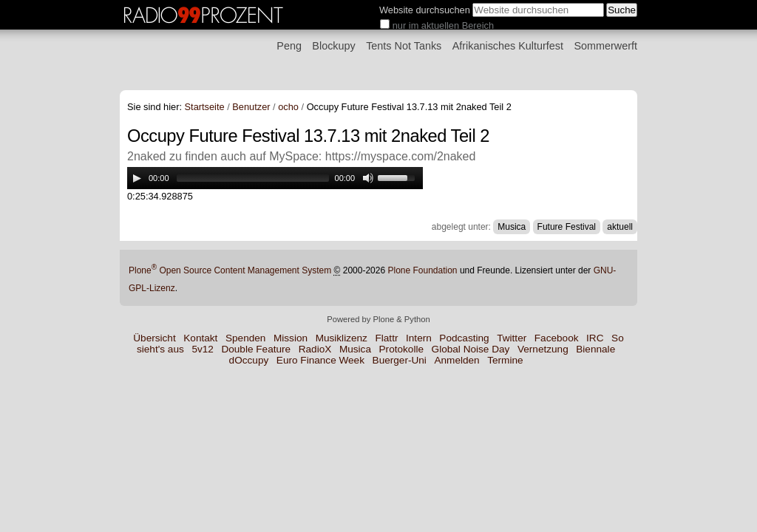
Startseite (205, 107)
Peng (289, 46)
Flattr (386, 338)
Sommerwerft (605, 46)
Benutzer (251, 107)
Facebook (557, 338)
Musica (512, 227)
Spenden (245, 338)
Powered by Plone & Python (378, 319)
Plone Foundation (422, 270)
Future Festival (567, 227)
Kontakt (200, 338)
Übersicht (154, 338)
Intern (419, 338)
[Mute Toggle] (368, 178)
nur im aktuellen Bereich (443, 25)
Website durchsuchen (425, 10)
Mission (291, 338)
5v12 (202, 349)
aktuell (620, 227)
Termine (505, 360)
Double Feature (256, 349)
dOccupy (249, 360)
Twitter (512, 338)
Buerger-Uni (400, 360)
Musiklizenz (342, 338)
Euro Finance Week (320, 360)
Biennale (595, 349)
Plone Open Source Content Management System (230, 270)
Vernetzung (543, 349)
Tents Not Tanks (404, 46)
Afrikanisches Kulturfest (508, 46)
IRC (595, 338)
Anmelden (456, 360)
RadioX (315, 349)
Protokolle (401, 349)
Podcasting (464, 338)
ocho (288, 107)
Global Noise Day (471, 349)
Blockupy (333, 46)
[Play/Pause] (137, 178)
